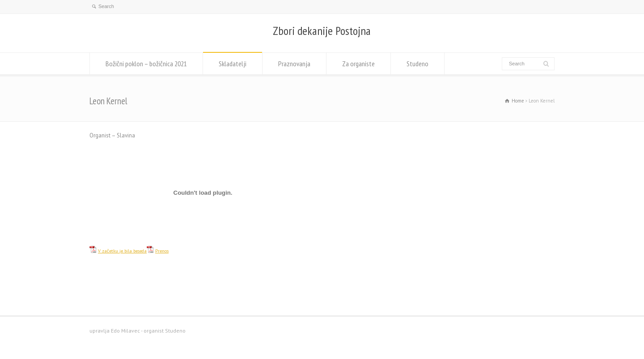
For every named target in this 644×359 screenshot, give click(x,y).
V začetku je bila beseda (122, 251)
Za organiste (358, 64)
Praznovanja (294, 64)
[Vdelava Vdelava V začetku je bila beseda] (203, 192)
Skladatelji (233, 64)
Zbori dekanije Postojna (322, 31)
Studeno (417, 64)
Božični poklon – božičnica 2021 (146, 64)
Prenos (162, 251)
